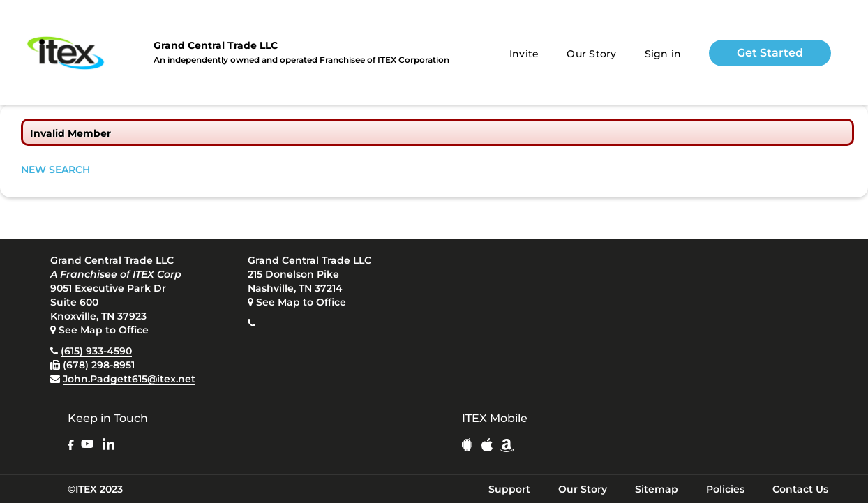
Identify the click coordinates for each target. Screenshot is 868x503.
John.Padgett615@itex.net (129, 379)
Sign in (663, 54)
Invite (524, 54)
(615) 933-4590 (96, 351)
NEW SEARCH (55, 170)
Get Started (770, 53)
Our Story (591, 54)
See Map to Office (104, 330)
